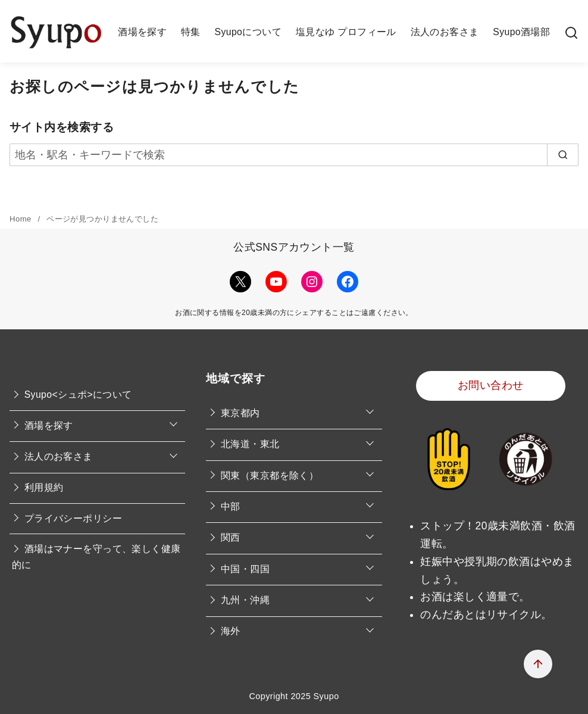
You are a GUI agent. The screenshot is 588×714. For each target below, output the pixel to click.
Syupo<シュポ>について (78, 395)
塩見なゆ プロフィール (346, 32)
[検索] (571, 32)
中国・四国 (245, 569)
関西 (231, 537)
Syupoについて (248, 32)
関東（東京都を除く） (270, 476)
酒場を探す (142, 32)
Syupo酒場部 (521, 32)
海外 (231, 631)
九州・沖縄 (245, 600)
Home (22, 219)
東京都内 (240, 413)
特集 (191, 32)
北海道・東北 (250, 444)
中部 (231, 506)
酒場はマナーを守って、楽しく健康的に (96, 557)
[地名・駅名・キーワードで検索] (294, 155)
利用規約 (44, 487)
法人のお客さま (445, 32)
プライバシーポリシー (73, 518)
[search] (563, 155)
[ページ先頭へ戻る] (538, 664)
